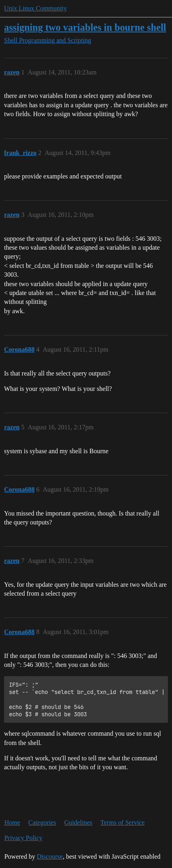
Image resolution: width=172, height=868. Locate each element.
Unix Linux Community (35, 8)
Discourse (50, 856)
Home (12, 822)
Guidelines (78, 822)
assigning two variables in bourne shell (85, 27)
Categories (42, 822)
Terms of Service (123, 822)
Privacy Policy (24, 838)
